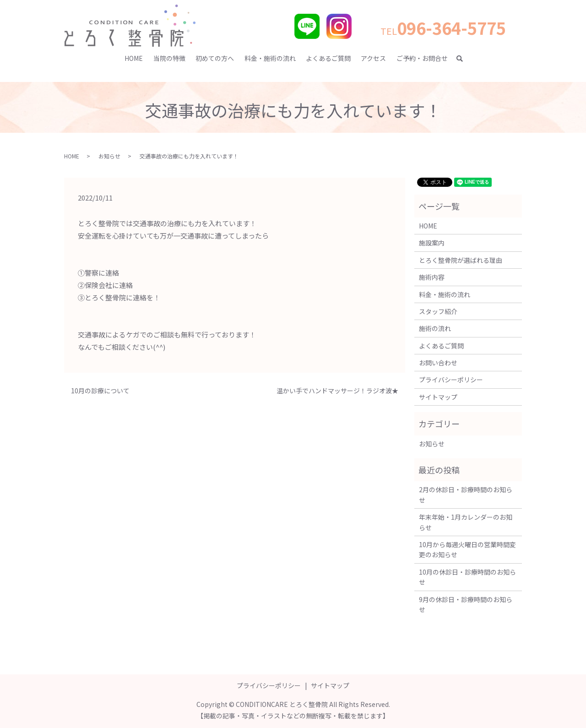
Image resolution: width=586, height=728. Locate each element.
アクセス (373, 58)
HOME (134, 58)
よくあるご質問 (328, 58)
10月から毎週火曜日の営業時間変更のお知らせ (467, 549)
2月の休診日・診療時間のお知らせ (466, 494)
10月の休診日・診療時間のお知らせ (467, 577)
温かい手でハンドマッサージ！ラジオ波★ (337, 391)
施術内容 (432, 277)
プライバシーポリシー (451, 380)
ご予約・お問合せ (422, 58)
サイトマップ (438, 397)
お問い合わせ (438, 363)
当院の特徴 (169, 58)
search (464, 59)
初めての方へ (215, 58)
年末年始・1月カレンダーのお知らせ (466, 522)
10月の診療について (100, 391)
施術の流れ (435, 328)
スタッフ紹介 (438, 311)
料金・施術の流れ (270, 58)
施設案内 (432, 243)
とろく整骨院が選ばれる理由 (461, 260)
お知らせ (109, 156)
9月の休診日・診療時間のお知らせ (466, 604)
